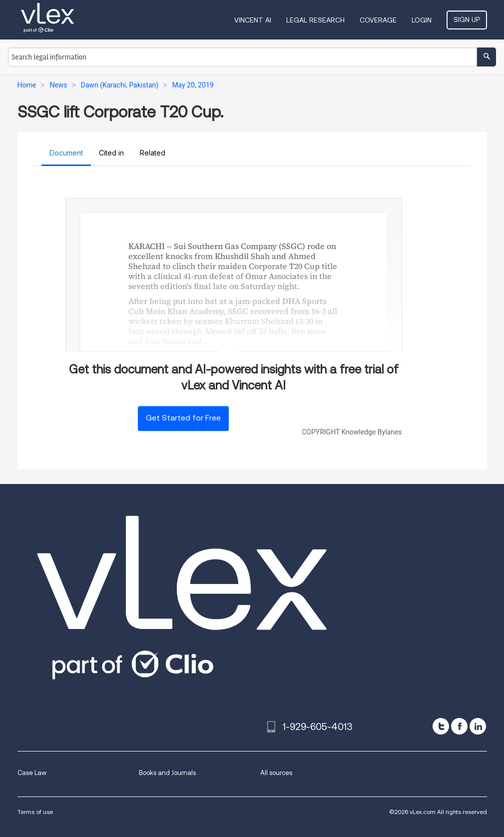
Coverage (378, 20)
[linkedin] (478, 726)
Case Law (32, 773)
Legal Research (315, 20)
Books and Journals (167, 773)
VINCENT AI (253, 20)
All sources (276, 773)
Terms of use (35, 812)
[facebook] (459, 726)
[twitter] (441, 726)
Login (422, 20)
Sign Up (467, 19)
